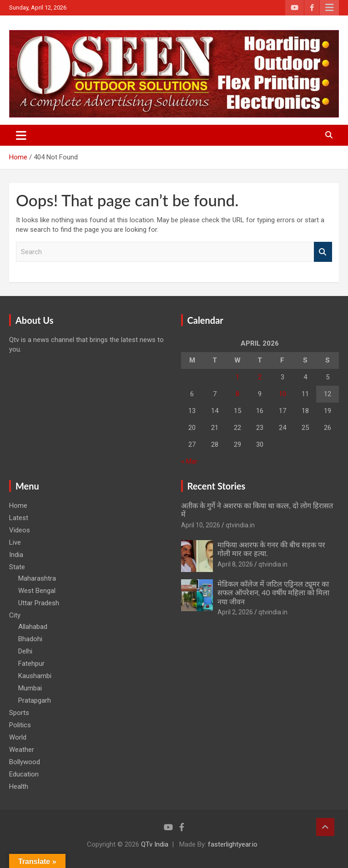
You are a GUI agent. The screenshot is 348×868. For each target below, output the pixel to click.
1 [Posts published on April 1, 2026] (237, 377)
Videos (20, 530)
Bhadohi (30, 639)
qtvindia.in (240, 525)
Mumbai (30, 688)
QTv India (155, 844)
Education (24, 774)
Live (15, 542)
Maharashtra (37, 578)
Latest (19, 518)
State (17, 567)
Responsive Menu (329, 8)
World (18, 737)
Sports (19, 713)
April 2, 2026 (235, 612)
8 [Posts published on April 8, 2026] (237, 394)
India (16, 555)
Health (19, 786)
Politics (20, 725)
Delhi (25, 651)
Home (18, 505)
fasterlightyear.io (233, 844)
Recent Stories (217, 486)
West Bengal (37, 591)
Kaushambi (35, 676)
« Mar (189, 461)
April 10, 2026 (201, 525)
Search (323, 252)
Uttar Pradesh (39, 603)
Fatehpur (31, 664)
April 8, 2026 (235, 564)
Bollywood (25, 762)
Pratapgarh (35, 700)
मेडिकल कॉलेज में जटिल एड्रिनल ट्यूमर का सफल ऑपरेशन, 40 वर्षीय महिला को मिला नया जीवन (274, 592)
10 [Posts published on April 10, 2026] (282, 394)
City (15, 615)
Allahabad (33, 627)
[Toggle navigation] (21, 135)
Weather (22, 750)
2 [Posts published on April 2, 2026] (260, 377)
